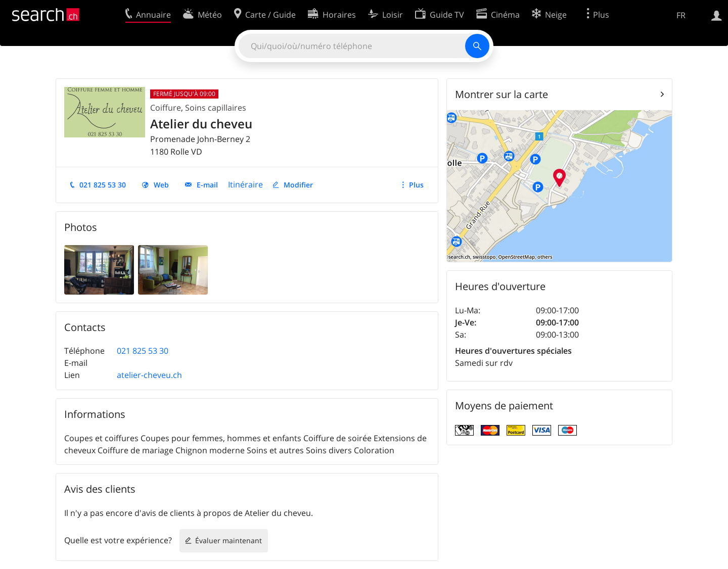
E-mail (207, 185)
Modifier (298, 185)
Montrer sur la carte (502, 94)
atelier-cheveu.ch (149, 375)
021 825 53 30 (103, 185)
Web (161, 185)
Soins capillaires (216, 108)
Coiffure (166, 108)
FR (681, 15)
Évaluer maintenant (229, 540)
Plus (416, 185)
